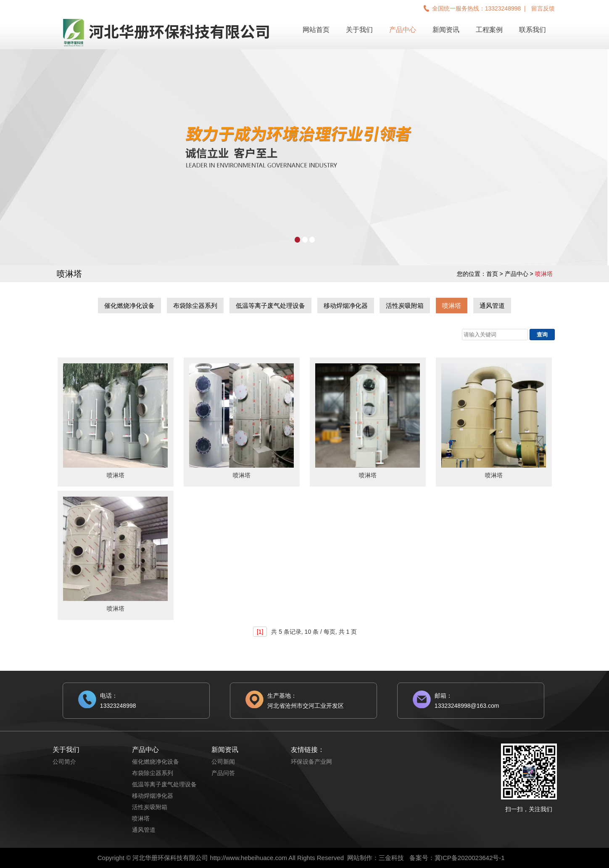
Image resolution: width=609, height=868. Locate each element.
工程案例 (489, 30)
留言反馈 (543, 8)
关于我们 (359, 30)
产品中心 (403, 30)
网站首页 (316, 30)
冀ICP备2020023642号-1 (470, 858)
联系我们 (533, 30)
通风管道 (492, 306)
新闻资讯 (446, 30)
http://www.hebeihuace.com (248, 858)
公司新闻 (223, 762)
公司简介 (64, 762)
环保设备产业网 (311, 762)
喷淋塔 (452, 306)
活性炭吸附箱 (405, 306)
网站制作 (360, 858)
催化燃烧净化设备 (129, 306)
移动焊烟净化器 (346, 306)
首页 (492, 274)
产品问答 (223, 773)
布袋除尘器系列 (195, 306)
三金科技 (391, 858)
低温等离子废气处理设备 (270, 306)
